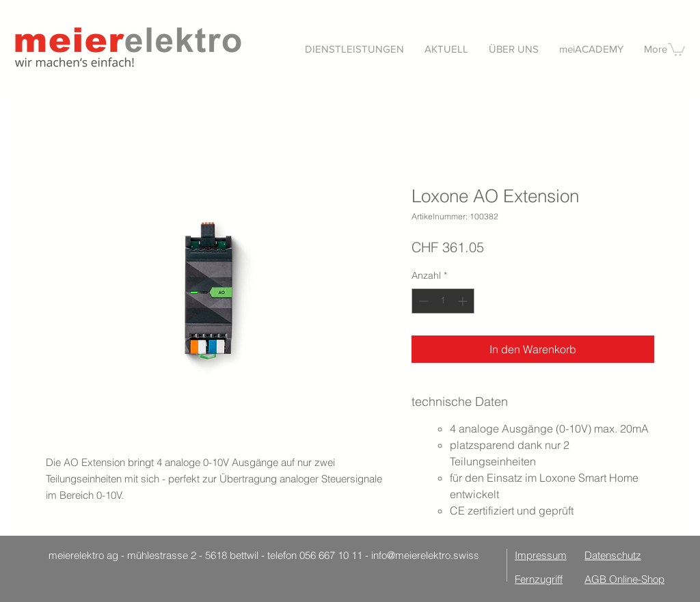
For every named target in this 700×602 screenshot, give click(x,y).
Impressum (541, 555)
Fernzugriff (539, 579)
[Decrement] (422, 301)
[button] (676, 49)
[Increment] (464, 301)
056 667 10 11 (331, 555)
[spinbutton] (443, 301)
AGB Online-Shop (624, 579)
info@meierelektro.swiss (425, 555)
